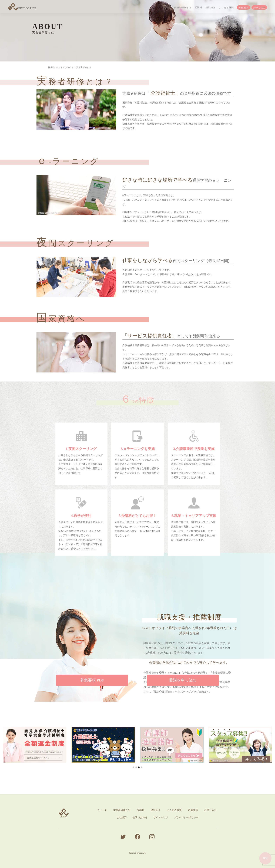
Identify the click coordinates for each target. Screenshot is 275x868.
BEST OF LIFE (22, 8)
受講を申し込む (183, 689)
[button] (7, 749)
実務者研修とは (183, 8)
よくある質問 (226, 8)
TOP (265, 858)
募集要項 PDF (92, 689)
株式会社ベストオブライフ (61, 67)
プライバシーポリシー (186, 817)
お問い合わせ (140, 817)
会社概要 (122, 817)
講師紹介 (210, 8)
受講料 (198, 8)
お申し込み (259, 8)
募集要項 (243, 8)
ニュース (166, 8)
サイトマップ (161, 817)
